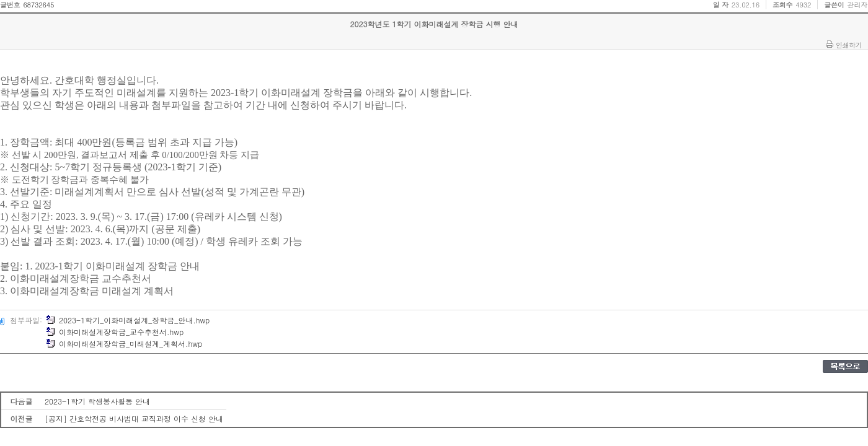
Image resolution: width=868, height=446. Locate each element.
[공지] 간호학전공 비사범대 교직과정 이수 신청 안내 (134, 418)
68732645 (38, 5)
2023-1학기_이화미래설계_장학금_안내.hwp (128, 320)
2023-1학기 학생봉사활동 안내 (97, 401)
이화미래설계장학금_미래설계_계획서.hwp (124, 343)
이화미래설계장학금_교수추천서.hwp (115, 332)
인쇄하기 (849, 45)
